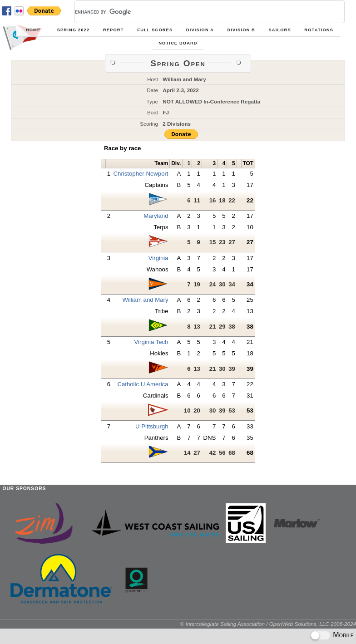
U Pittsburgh (152, 426)
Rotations (319, 30)
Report (114, 30)
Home (33, 30)
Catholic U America (143, 384)
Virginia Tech (151, 342)
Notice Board (178, 43)
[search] (199, 12)
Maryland (156, 216)
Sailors (280, 30)
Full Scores (155, 30)
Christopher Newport (141, 174)
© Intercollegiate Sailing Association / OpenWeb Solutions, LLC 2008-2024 (268, 624)
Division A (200, 30)
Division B (241, 30)
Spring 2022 (73, 30)
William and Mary (145, 300)
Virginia (158, 258)
